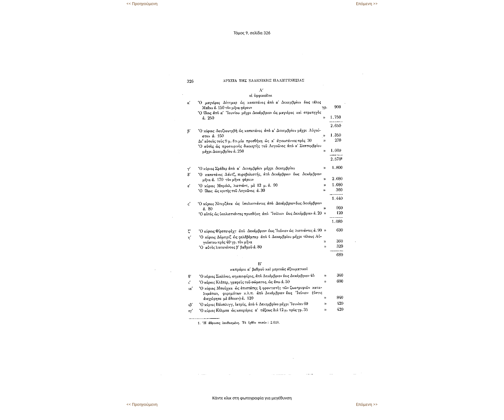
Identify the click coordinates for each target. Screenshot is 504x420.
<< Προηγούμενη (142, 4)
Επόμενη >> (367, 4)
